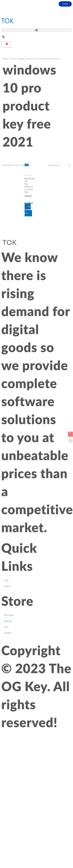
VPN (6, 627)
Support (7, 586)
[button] (36, 30)
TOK (8, 21)
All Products (9, 615)
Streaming (8, 621)
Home (5, 59)
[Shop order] (59, 165)
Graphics (8, 633)
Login (6, 580)
